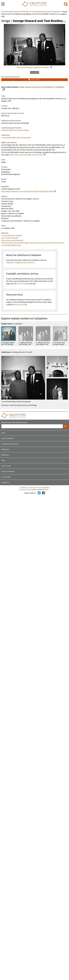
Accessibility (6, 477)
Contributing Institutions (10, 444)
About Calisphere (7, 438)
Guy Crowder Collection (10, 238)
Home (3, 433)
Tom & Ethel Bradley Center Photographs (45, 12)
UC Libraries (45, 488)
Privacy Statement (8, 472)
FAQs (3, 461)
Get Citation (35, 72)
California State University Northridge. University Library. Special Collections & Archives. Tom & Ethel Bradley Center (33, 244)
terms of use (21, 284)
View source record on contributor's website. (42, 87)
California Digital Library (40, 490)
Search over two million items (14, 423)
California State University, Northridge (15, 12)
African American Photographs (12, 240)
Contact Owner (34, 80)
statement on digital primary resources (20, 263)
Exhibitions (5, 455)
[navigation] (3, 4)
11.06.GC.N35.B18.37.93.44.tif (11, 236)
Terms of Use (6, 466)
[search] (66, 4)
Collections (5, 449)
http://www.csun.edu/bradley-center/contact (27, 155)
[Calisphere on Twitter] (39, 493)
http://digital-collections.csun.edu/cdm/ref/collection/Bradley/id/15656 (27, 192)
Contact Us (5, 483)
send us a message (20, 305)
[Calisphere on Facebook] (44, 493)
